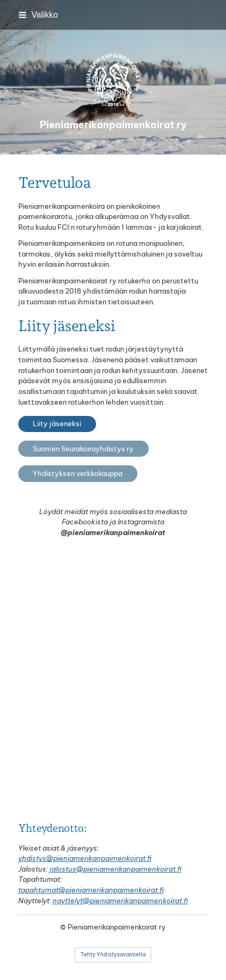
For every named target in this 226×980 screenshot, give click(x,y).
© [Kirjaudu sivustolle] (64, 927)
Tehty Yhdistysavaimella (113, 955)
